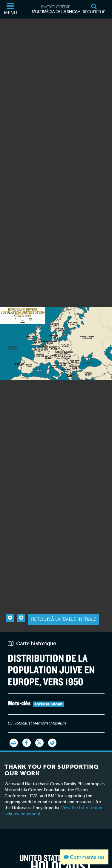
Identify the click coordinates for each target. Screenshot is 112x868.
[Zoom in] (21, 600)
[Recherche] (94, 9)
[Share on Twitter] (39, 725)
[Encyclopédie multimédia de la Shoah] (56, 9)
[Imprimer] (14, 725)
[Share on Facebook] (27, 725)
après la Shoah (48, 686)
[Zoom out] (10, 600)
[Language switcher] (52, 725)
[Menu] (10, 9)
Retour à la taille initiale (64, 601)
